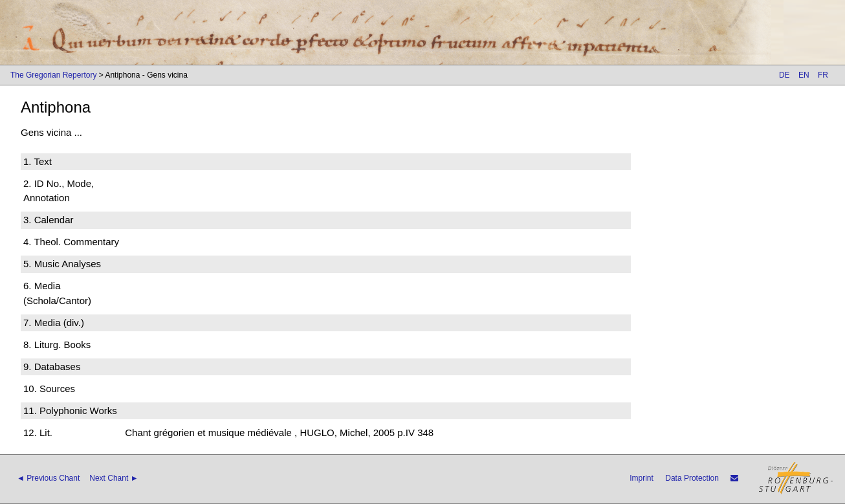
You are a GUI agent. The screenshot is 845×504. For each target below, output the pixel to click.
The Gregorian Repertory (53, 75)
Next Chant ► (114, 478)
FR (823, 75)
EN (804, 75)
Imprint (642, 478)
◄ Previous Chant (48, 478)
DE (785, 75)
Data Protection (692, 478)
